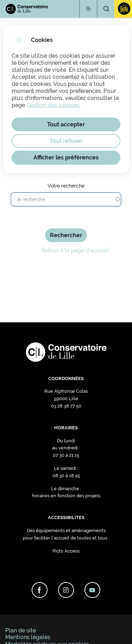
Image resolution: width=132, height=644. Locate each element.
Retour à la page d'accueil (66, 250)
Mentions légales (28, 637)
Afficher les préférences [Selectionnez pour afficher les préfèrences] (66, 157)
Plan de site (21, 630)
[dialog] (66, 99)
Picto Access (66, 551)
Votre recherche (66, 186)
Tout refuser (66, 141)
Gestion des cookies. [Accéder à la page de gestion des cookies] (54, 105)
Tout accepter (66, 124)
